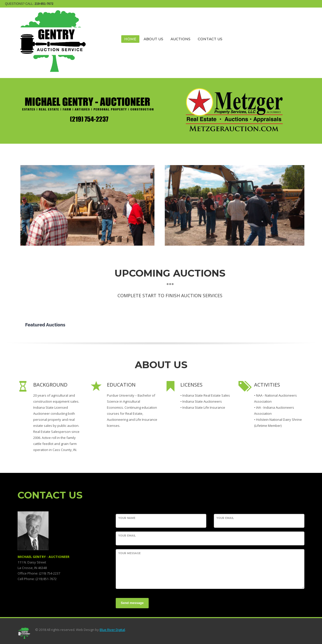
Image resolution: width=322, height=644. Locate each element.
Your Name (127, 518)
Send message (132, 603)
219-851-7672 (44, 4)
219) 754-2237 (50, 573)
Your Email (225, 518)
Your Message (129, 553)
